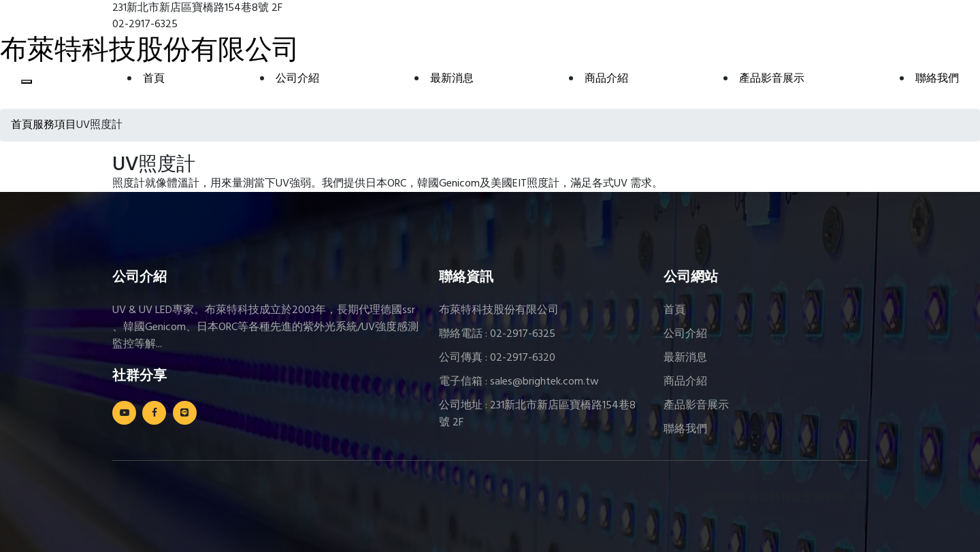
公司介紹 (297, 79)
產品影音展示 (772, 79)
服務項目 (54, 125)
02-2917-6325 (523, 334)
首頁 (154, 79)
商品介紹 (606, 79)
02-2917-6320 (523, 358)
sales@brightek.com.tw (544, 382)
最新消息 (452, 79)
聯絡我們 (937, 79)
